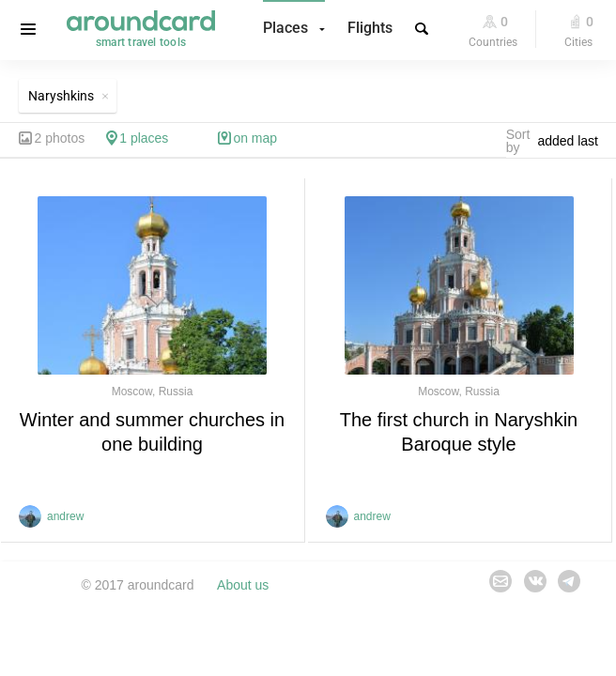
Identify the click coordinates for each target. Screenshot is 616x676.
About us (243, 585)
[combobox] (573, 141)
